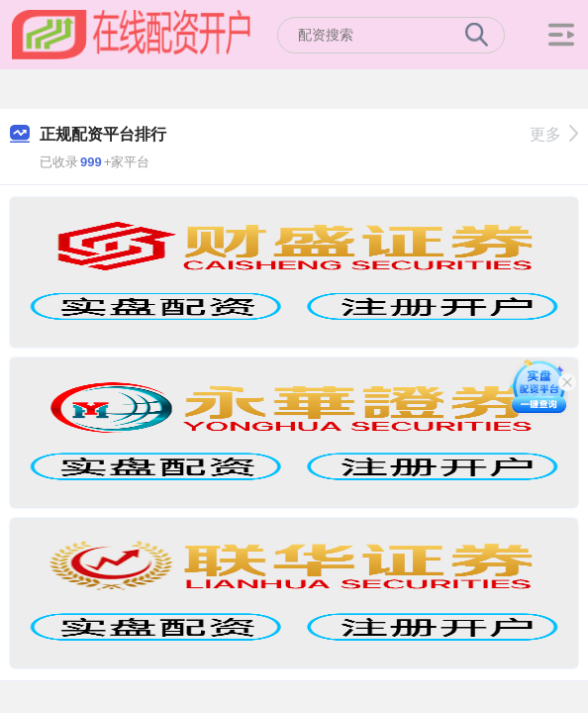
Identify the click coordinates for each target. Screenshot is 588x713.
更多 (554, 134)
